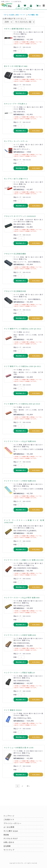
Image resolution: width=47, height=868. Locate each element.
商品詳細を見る (21, 56)
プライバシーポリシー (12, 823)
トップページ (9, 816)
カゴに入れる (36, 56)
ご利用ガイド (9, 820)
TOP (5, 15)
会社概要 (7, 846)
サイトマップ (9, 850)
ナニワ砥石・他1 (33, 15)
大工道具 (11, 15)
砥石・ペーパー (21, 15)
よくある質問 (9, 827)
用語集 (6, 835)
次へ (28, 786)
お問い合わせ (9, 842)
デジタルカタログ (11, 838)
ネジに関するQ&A (11, 831)
